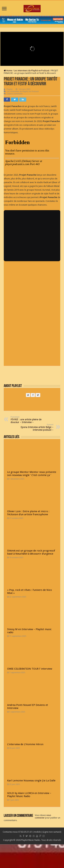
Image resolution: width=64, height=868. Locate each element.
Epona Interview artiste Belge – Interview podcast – (36, 427)
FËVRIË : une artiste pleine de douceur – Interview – (28, 420)
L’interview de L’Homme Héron (25, 744)
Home (8, 71)
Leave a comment (15, 94)
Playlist (10, 89)
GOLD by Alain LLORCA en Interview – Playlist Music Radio (29, 795)
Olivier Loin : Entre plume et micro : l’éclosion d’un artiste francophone (28, 513)
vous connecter (43, 816)
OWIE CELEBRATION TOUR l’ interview (30, 669)
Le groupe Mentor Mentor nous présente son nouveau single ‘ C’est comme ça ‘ (32, 474)
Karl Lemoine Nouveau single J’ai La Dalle (31, 781)
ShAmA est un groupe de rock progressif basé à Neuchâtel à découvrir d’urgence (31, 552)
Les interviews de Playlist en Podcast (32, 71)
